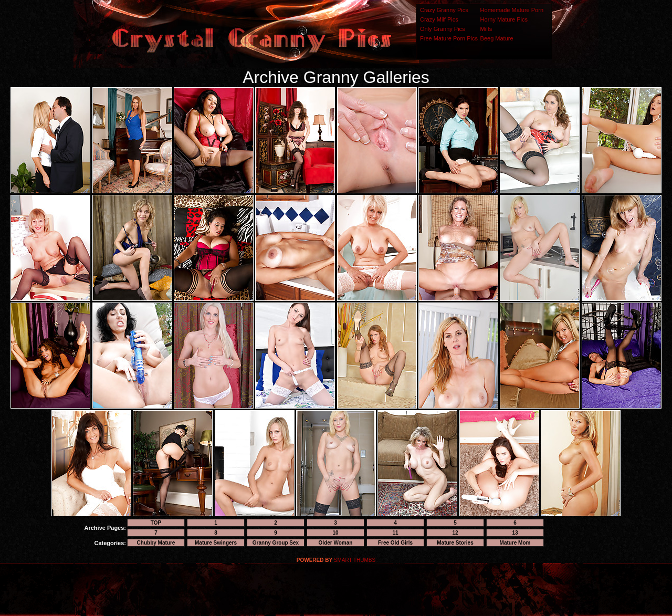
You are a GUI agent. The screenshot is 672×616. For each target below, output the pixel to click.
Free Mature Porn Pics (449, 38)
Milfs (486, 29)
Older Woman (336, 543)
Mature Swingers (216, 543)
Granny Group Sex (276, 543)
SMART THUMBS (355, 560)
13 (515, 533)
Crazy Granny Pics (444, 10)
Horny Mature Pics (504, 19)
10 (335, 533)
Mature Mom (515, 543)
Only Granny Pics (443, 29)
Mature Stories (455, 543)
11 (395, 533)
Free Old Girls (395, 543)
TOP (156, 523)
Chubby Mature (156, 543)
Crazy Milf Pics (439, 19)
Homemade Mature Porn (512, 10)
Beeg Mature (497, 38)
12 (455, 533)
